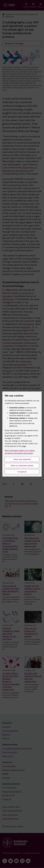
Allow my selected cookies (22, 466)
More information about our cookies (20, 451)
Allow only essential (22, 459)
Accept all (22, 472)
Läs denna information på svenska (19, 453)
